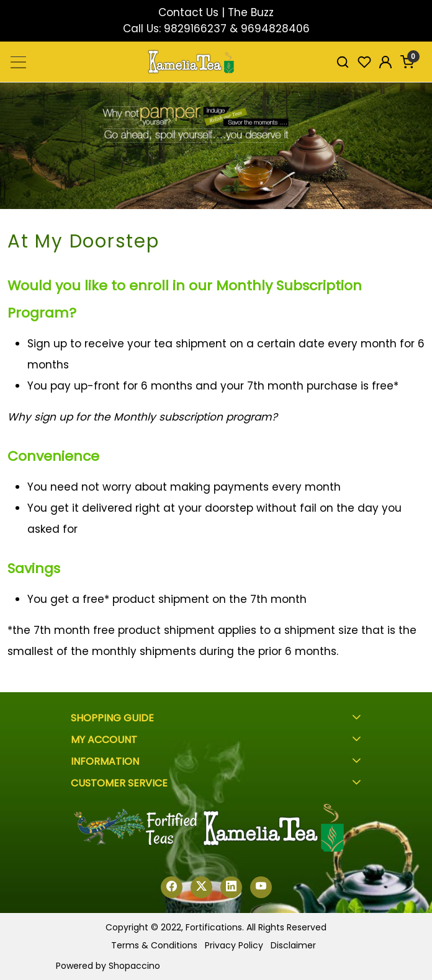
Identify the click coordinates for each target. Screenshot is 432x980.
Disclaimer (293, 945)
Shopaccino (134, 966)
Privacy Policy (234, 945)
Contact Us (188, 12)
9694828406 (275, 29)
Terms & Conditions (154, 945)
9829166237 (195, 29)
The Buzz (251, 12)
